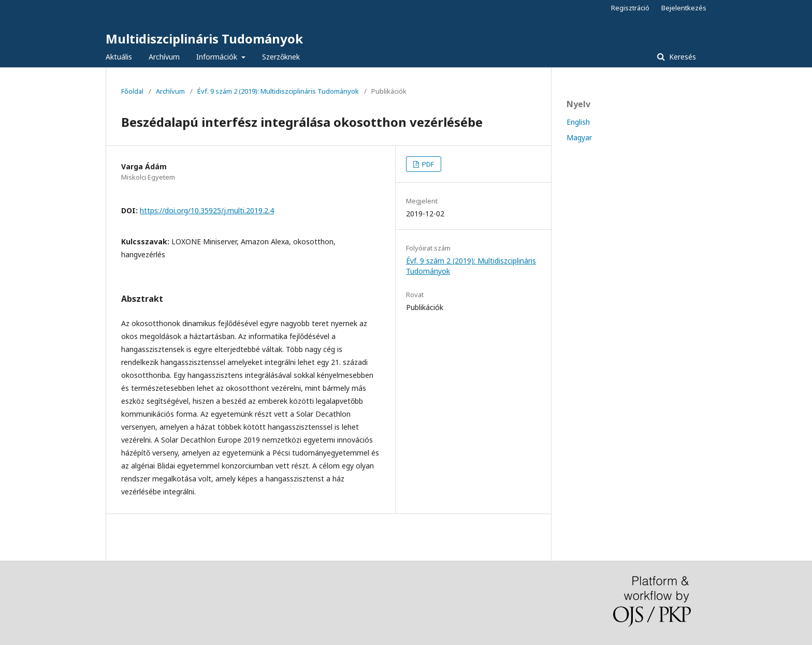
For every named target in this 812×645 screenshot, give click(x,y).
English (578, 122)
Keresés (682, 57)
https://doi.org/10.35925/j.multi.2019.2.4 (207, 210)
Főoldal (132, 91)
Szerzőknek (281, 57)
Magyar (579, 137)
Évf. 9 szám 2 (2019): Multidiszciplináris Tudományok (278, 91)
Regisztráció (630, 8)
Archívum (164, 57)
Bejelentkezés (684, 8)
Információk (218, 57)
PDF (427, 164)
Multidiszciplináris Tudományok (204, 39)
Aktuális (119, 57)
